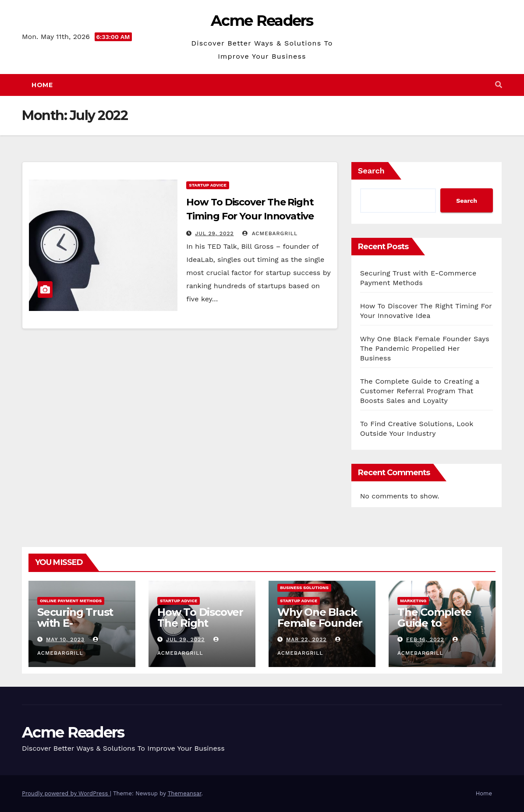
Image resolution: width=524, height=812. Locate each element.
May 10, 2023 (65, 639)
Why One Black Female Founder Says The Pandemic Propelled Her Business (425, 348)
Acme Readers (262, 21)
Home (42, 85)
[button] (499, 85)
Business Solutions (304, 588)
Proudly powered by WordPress (66, 793)
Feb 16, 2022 (425, 639)
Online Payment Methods (71, 601)
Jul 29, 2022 (214, 233)
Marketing (413, 601)
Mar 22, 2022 (306, 639)
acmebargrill (270, 233)
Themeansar (185, 793)
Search (371, 171)
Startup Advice (207, 185)
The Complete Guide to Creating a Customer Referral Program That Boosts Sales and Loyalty (420, 391)
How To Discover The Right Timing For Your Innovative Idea (250, 216)
